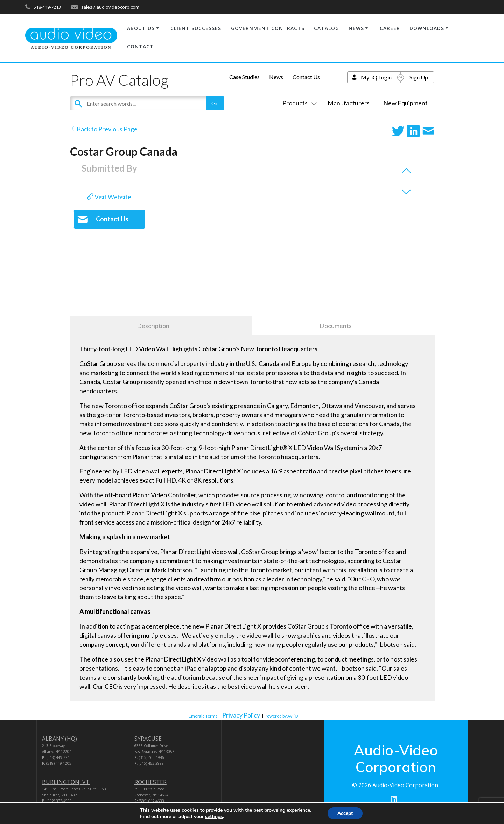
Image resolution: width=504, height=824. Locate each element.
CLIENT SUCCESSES (196, 28)
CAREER (390, 28)
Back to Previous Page (104, 129)
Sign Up (419, 77)
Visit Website (109, 197)
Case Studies (244, 77)
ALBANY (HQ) (59, 739)
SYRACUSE (148, 739)
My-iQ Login (376, 77)
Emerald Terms (203, 716)
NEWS (356, 28)
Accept (345, 813)
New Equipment (405, 103)
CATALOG (327, 28)
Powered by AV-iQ (281, 716)
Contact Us (306, 77)
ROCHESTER (150, 782)
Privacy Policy (241, 715)
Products (298, 103)
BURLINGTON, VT (66, 782)
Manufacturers (349, 103)
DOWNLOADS (427, 28)
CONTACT (140, 46)
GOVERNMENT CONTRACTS (268, 28)
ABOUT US (141, 28)
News (276, 77)
